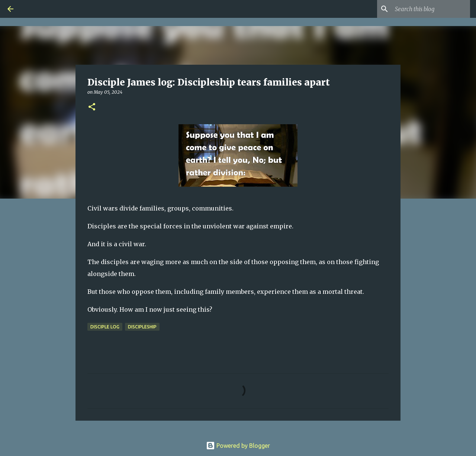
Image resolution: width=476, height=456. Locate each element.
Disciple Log (105, 327)
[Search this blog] (431, 9)
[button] (92, 107)
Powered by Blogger (238, 446)
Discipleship (142, 327)
